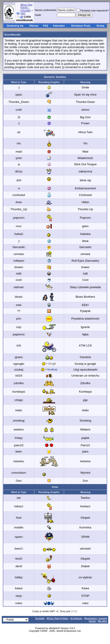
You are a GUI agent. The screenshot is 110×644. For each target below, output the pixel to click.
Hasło (38, 15)
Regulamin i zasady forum (96, 620)
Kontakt (40, 618)
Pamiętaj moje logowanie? (93, 10)
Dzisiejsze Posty (81, 26)
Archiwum (76, 618)
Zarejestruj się (15, 26)
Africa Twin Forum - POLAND (27, 8)
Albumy (34, 26)
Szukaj (100, 26)
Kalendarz (59, 26)
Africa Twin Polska (57, 618)
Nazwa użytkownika (46, 10)
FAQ (23, 13)
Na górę (103, 621)
